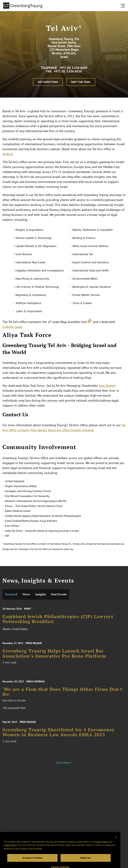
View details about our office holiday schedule (62, 430)
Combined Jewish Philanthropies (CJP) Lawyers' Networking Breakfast (58, 624)
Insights (41, 594)
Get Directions (48, 82)
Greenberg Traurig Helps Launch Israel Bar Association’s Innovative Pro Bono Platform (54, 659)
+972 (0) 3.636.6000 (73, 68)
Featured (11, 594)
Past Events (59, 594)
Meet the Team (81, 82)
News (26, 594)
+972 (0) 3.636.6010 (68, 71)
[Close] (116, 851)
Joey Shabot (107, 386)
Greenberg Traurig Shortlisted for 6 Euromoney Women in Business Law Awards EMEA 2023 (59, 738)
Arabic (7, 154)
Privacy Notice (102, 855)
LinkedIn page (12, 327)
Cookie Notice (10, 858)
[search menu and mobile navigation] (123, 6)
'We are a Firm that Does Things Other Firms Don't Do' (62, 698)
